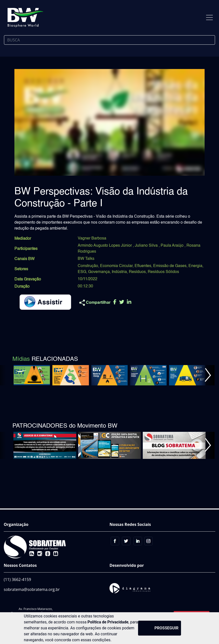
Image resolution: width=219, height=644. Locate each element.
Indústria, (120, 272)
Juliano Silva (147, 246)
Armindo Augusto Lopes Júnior (105, 246)
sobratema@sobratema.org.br (32, 589)
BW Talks (86, 259)
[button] (208, 375)
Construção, (88, 266)
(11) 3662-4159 (17, 579)
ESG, (82, 272)
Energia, (196, 266)
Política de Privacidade (108, 622)
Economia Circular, (117, 266)
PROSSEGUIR (166, 628)
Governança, (99, 272)
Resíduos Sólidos (163, 272)
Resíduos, (138, 272)
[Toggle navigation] (209, 17)
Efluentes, (143, 266)
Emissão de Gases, (170, 266)
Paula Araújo (173, 246)
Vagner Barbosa (92, 238)
